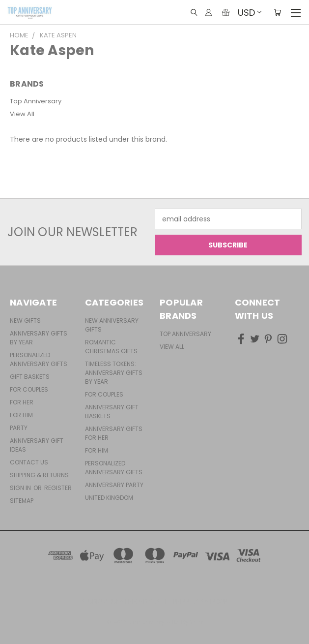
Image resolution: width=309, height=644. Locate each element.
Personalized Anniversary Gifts (39, 359)
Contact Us (29, 462)
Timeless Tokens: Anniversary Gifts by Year (114, 373)
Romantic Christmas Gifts (111, 347)
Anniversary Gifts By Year (39, 338)
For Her (22, 402)
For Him (21, 415)
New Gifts (25, 321)
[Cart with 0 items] (277, 12)
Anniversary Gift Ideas (37, 445)
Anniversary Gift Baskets (112, 412)
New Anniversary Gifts (112, 325)
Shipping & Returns (39, 475)
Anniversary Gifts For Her (114, 433)
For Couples (29, 389)
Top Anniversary (36, 101)
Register (58, 488)
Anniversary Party (114, 485)
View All (22, 114)
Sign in (21, 488)
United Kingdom (109, 498)
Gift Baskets (30, 377)
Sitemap (22, 501)
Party (19, 428)
